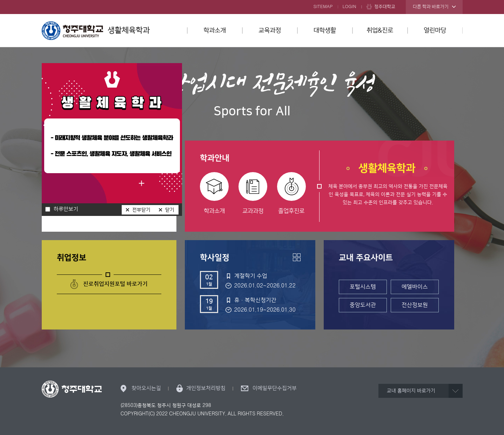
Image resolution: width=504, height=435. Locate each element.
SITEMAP (323, 7)
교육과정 (270, 30)
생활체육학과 (96, 30)
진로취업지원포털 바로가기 (115, 284)
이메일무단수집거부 (275, 388)
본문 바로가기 (252, 0)
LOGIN (350, 7)
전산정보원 (415, 305)
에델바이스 (415, 287)
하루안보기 (66, 209)
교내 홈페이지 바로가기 (411, 391)
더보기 (297, 257)
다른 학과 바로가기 (431, 7)
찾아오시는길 (146, 388)
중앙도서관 (363, 305)
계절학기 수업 (251, 276)
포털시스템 (363, 287)
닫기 (170, 210)
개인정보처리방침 (206, 388)
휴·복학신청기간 (255, 300)
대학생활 (325, 30)
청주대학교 (385, 7)
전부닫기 (141, 210)
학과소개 (215, 30)
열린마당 (435, 30)
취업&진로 (380, 30)
